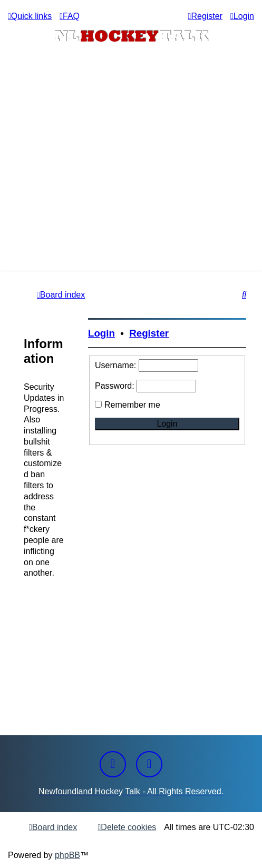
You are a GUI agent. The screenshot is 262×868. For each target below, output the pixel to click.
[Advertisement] (131, 193)
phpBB (67, 855)
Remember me (132, 405)
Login (101, 333)
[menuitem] (70, 16)
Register (149, 333)
